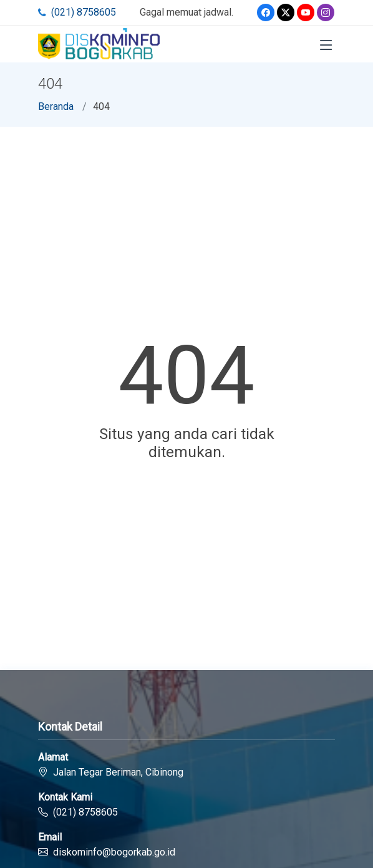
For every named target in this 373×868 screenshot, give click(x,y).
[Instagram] (326, 12)
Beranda (56, 106)
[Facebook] (266, 12)
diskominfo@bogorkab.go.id (114, 852)
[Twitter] (286, 12)
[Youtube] (306, 12)
